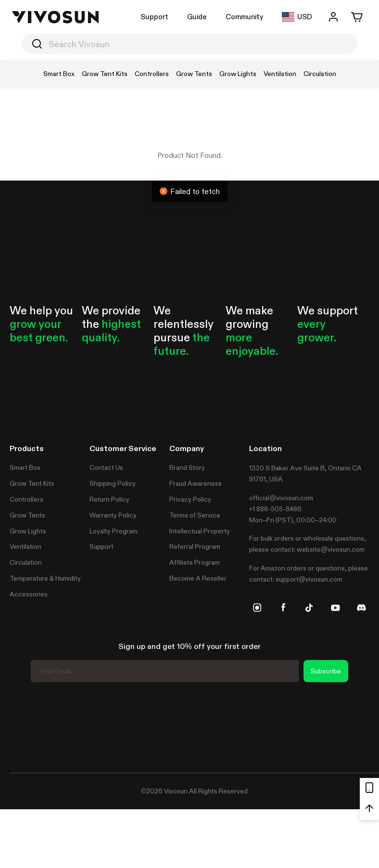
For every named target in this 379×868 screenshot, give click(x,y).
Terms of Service (195, 515)
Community (244, 17)
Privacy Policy (190, 499)
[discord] (361, 608)
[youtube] (335, 608)
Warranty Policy (113, 515)
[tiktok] (309, 608)
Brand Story (187, 467)
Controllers (26, 499)
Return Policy (109, 499)
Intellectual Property (200, 531)
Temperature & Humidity (45, 578)
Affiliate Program (195, 562)
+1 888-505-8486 (275, 509)
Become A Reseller (198, 578)
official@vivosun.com (281, 498)
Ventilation (25, 546)
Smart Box (25, 467)
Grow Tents (27, 515)
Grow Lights (28, 531)
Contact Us (106, 467)
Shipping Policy (113, 483)
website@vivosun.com (331, 549)
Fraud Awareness (196, 483)
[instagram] (257, 608)
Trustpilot (24, 726)
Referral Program (195, 546)
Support (154, 17)
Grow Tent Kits (32, 483)
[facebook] (283, 608)
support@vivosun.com (309, 579)
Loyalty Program (114, 531)
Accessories (29, 594)
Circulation (26, 562)
